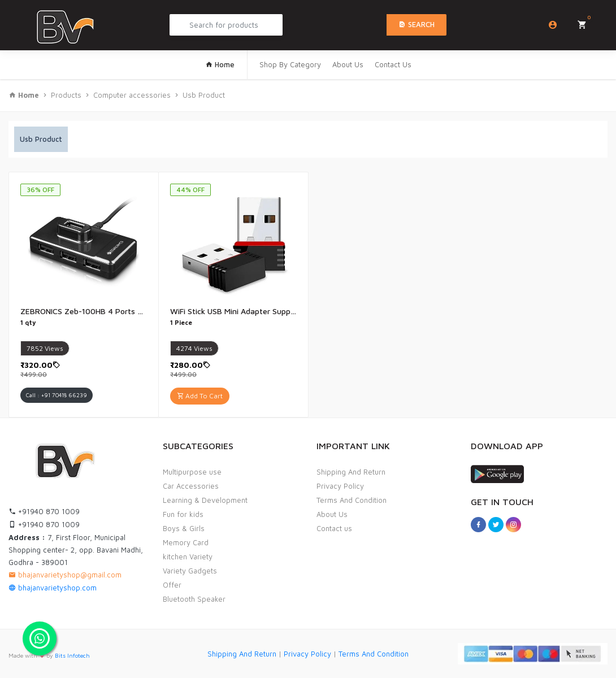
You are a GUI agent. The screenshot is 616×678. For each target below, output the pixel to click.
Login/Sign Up (553, 25)
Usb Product (204, 95)
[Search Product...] (226, 25)
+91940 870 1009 (44, 511)
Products (66, 95)
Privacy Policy (340, 486)
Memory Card (186, 542)
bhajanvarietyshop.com (53, 588)
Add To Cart (200, 396)
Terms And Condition (352, 500)
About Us (348, 64)
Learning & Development (205, 500)
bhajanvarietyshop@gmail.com (65, 575)
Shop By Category (290, 64)
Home (220, 64)
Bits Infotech (72, 655)
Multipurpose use (192, 472)
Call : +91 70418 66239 (57, 395)
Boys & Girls (184, 528)
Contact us (334, 528)
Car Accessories (191, 486)
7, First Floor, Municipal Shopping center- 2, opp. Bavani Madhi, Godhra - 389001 (76, 550)
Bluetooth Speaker (194, 599)
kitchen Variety (188, 557)
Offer (172, 585)
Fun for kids (183, 514)
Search (417, 24)
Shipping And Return (351, 472)
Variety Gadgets (190, 571)
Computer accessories (132, 95)
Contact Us (393, 64)
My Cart (586, 21)
